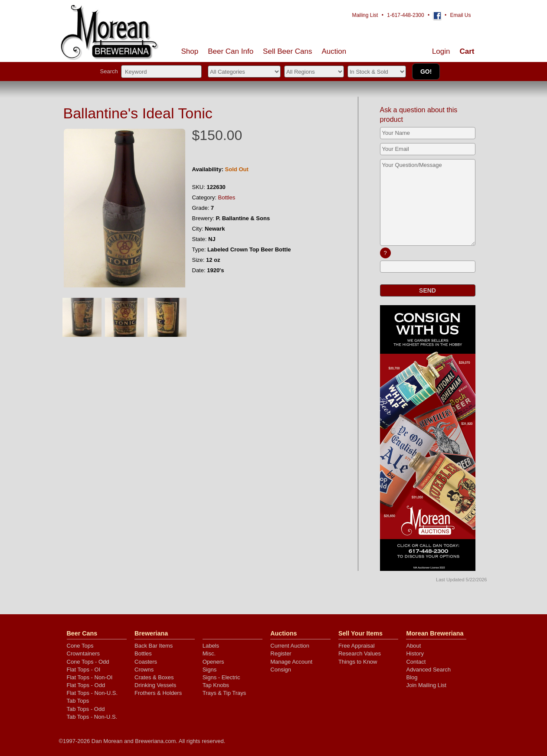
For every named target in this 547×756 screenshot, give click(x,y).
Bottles (227, 197)
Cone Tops (80, 646)
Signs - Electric (221, 677)
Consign (281, 670)
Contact (416, 662)
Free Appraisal (357, 646)
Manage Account (291, 662)
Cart (467, 51)
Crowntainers (84, 653)
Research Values (360, 653)
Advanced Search (428, 670)
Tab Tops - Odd (86, 709)
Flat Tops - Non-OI (90, 677)
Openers (213, 662)
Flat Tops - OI (84, 670)
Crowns (144, 670)
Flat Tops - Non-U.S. (92, 693)
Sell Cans (287, 51)
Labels (211, 646)
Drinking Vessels (155, 685)
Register (281, 653)
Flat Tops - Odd (86, 685)
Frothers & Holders (158, 693)
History (415, 653)
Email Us (460, 15)
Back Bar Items (154, 646)
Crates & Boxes (154, 677)
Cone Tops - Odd (88, 662)
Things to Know (358, 662)
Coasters (146, 662)
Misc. (209, 653)
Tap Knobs (216, 685)
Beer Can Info (231, 51)
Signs (210, 670)
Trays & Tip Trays (224, 693)
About (413, 646)
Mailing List (365, 15)
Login (441, 51)
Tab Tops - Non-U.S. (92, 717)
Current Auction (290, 646)
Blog (412, 677)
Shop (190, 51)
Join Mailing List (426, 685)
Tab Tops (78, 701)
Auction (334, 51)
